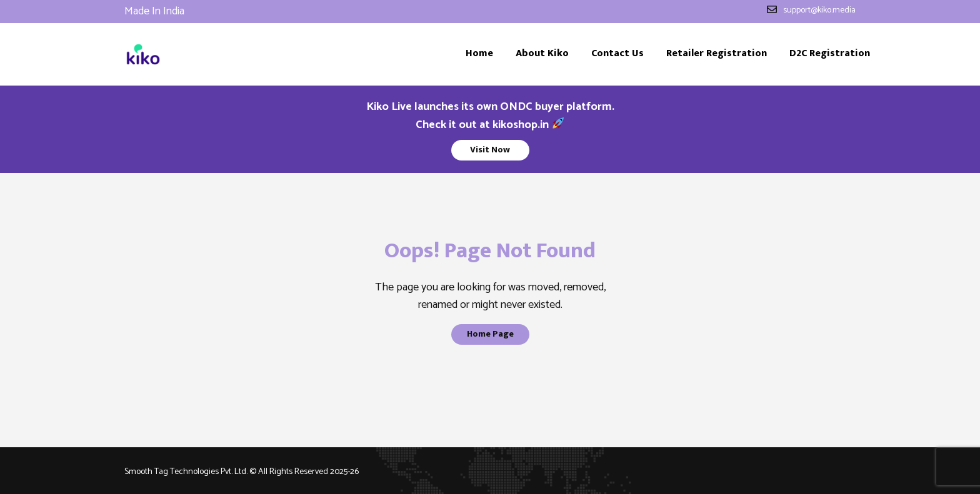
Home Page (490, 334)
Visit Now (490, 150)
